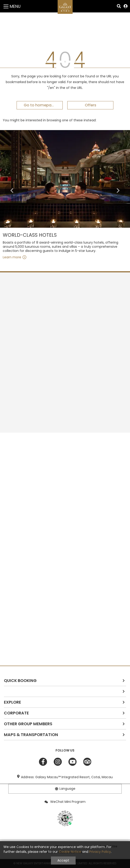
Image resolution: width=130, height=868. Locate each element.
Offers (90, 105)
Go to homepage (40, 105)
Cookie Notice (70, 852)
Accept (63, 860)
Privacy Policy (100, 852)
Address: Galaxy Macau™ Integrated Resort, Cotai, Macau (67, 777)
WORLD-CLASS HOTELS (30, 235)
